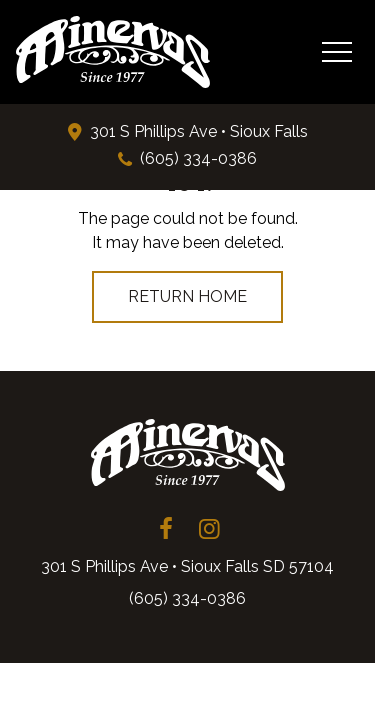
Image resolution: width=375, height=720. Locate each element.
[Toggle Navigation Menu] (336, 51)
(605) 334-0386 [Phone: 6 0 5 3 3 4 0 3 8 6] (198, 158)
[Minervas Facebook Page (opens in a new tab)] (166, 529)
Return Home (187, 296)
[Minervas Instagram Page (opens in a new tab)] (210, 529)
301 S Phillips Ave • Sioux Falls (199, 131)
